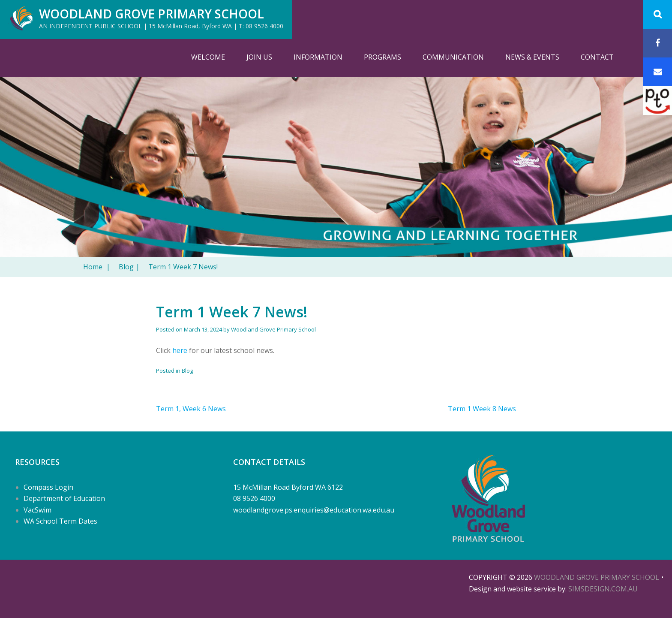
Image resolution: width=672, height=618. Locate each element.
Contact (597, 57)
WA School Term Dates (60, 521)
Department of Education (64, 498)
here (180, 350)
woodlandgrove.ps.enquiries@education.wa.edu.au (314, 510)
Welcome (208, 57)
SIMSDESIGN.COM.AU (603, 589)
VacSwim (37, 510)
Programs (382, 57)
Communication (453, 57)
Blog (129, 267)
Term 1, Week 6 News (191, 409)
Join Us (259, 57)
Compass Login (48, 487)
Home (97, 267)
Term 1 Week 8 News (482, 409)
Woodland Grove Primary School (151, 14)
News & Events (532, 57)
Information (318, 57)
